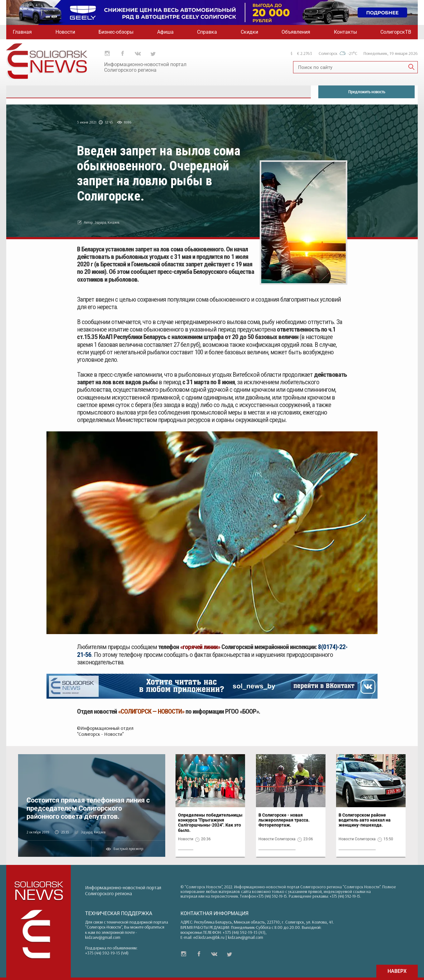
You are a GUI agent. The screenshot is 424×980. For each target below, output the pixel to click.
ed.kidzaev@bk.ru (209, 937)
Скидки (249, 32)
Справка (207, 32)
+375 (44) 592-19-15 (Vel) (107, 953)
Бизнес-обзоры (116, 32)
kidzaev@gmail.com (103, 937)
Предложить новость (367, 92)
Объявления (296, 32)
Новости (65, 32)
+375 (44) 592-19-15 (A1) (244, 932)
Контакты (345, 32)
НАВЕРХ (397, 971)
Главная (22, 32)
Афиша (165, 32)
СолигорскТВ (396, 32)
